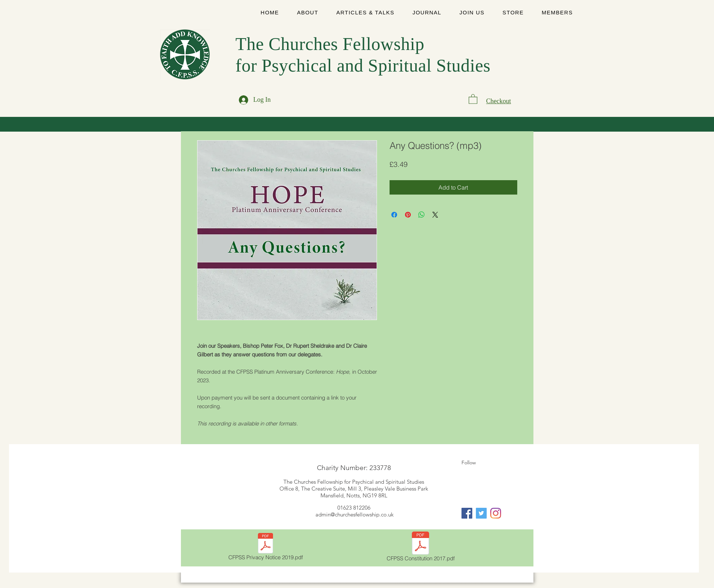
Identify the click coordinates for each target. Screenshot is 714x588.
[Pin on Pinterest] (408, 215)
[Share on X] (435, 215)
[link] (473, 99)
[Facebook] (467, 513)
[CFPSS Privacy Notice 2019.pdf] (266, 548)
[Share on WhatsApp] (422, 215)
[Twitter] (481, 513)
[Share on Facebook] (394, 215)
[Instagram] (496, 513)
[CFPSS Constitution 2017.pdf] (421, 548)
